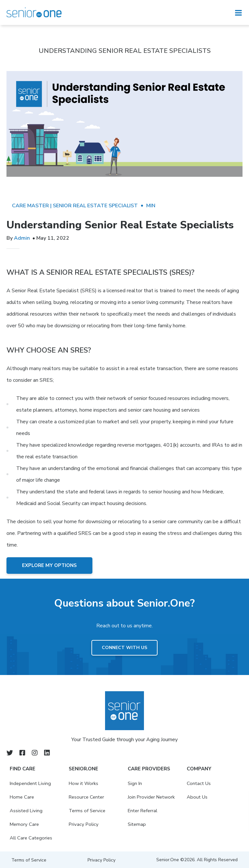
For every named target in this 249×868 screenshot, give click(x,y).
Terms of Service (88, 811)
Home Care (23, 797)
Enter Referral (143, 811)
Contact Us (199, 783)
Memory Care (25, 824)
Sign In (135, 783)
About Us (197, 797)
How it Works (84, 783)
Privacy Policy (84, 824)
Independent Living (31, 783)
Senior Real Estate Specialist (95, 206)
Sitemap (137, 824)
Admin (22, 238)
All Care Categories (32, 838)
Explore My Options (49, 565)
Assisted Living (27, 811)
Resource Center (87, 797)
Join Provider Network (152, 797)
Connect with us (124, 648)
